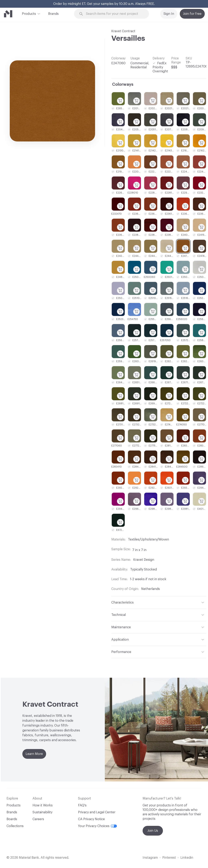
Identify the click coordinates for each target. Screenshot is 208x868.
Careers (38, 819)
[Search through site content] (114, 14)
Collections (15, 826)
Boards (12, 819)
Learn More (34, 754)
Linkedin (187, 858)
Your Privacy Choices (97, 826)
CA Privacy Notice (91, 819)
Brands (53, 14)
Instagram (150, 858)
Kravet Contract (123, 31)
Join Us (153, 831)
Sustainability (42, 812)
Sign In (169, 14)
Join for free (192, 14)
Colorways (123, 85)
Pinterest (169, 858)
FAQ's (82, 805)
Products (29, 13)
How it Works (43, 805)
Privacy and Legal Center (97, 812)
